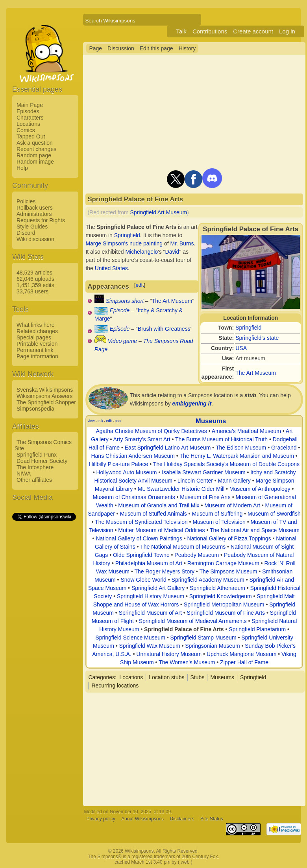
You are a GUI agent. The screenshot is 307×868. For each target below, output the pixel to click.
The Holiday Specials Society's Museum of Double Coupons (226, 464)
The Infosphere (35, 467)
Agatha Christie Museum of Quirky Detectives (151, 431)
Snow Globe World (143, 580)
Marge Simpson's (107, 243)
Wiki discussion (35, 239)
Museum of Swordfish (274, 514)
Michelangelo (142, 252)
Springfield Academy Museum (208, 580)
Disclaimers (182, 819)
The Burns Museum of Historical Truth (221, 439)
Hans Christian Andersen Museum (133, 456)
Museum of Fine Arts (205, 497)
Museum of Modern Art (232, 505)
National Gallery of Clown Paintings (139, 538)
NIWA (24, 474)
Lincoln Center (195, 481)
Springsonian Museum (212, 646)
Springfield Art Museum (159, 212)
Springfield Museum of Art (150, 613)
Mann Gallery (234, 481)
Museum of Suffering (217, 514)
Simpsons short (125, 301)
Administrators (34, 214)
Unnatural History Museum (169, 654)
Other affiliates (34, 480)
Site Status (212, 819)
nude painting (146, 243)
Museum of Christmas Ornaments (134, 497)
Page (95, 48)
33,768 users (32, 291)
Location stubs (166, 677)
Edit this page (156, 48)
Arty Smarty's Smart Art (142, 439)
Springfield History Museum (151, 596)
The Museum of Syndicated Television (141, 522)
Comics (26, 130)
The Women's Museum (187, 662)
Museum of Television (219, 522)
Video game (122, 341)
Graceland (284, 448)
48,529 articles (34, 273)
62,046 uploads (35, 279)
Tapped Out (31, 136)
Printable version (37, 344)
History (187, 48)
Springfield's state (257, 338)
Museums (211, 421)
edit (140, 285)
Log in (287, 31)
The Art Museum (256, 373)
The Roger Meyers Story (164, 571)
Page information (37, 356)
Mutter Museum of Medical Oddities (161, 530)
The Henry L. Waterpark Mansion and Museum (237, 456)
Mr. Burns (182, 243)
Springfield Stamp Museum (203, 638)
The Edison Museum (241, 448)
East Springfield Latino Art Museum (168, 448)
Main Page (30, 105)
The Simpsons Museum (228, 571)
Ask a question (35, 143)
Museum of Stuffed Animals (153, 514)
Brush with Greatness (164, 329)
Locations (28, 124)
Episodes (28, 111)
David (172, 252)
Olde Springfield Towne (141, 555)
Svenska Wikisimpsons (45, 390)
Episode (120, 310)
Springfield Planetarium (257, 629)
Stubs (198, 677)
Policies (26, 201)
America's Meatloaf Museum (246, 431)
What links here (35, 325)
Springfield (248, 328)
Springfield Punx (37, 455)
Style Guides (32, 227)
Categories (102, 677)
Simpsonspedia (35, 409)
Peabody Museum (197, 555)
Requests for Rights (41, 220)
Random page (34, 155)
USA (241, 348)
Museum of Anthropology (260, 489)
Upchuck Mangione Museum (241, 654)
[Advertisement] (44, 640)
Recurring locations (115, 686)
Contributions (210, 31)
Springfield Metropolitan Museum (224, 604)
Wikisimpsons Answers (44, 396)
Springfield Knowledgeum (221, 596)
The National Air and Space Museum (255, 530)
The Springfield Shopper (46, 402)
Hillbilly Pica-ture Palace (118, 464)
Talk (181, 31)
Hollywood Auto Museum (126, 472)
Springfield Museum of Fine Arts (226, 613)
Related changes (37, 331)
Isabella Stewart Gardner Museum (203, 472)
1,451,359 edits (35, 285)
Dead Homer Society (42, 461)
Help (22, 168)
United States (111, 268)
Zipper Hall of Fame (244, 662)
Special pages (34, 337)
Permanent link (35, 350)
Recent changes (36, 149)
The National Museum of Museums (183, 547)
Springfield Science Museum (130, 638)
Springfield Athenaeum (217, 588)
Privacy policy (101, 819)
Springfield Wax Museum (149, 646)
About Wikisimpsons (142, 819)
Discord (26, 233)
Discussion (121, 48)
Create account (253, 31)
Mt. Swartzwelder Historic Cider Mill (181, 489)
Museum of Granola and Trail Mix (159, 505)
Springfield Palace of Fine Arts (184, 629)
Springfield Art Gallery (158, 588)
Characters (30, 118)
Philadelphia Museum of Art (149, 563)
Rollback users (35, 208)
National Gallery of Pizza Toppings (229, 538)
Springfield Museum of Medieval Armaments (193, 621)
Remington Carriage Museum (223, 563)
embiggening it (192, 404)
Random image (35, 162)
